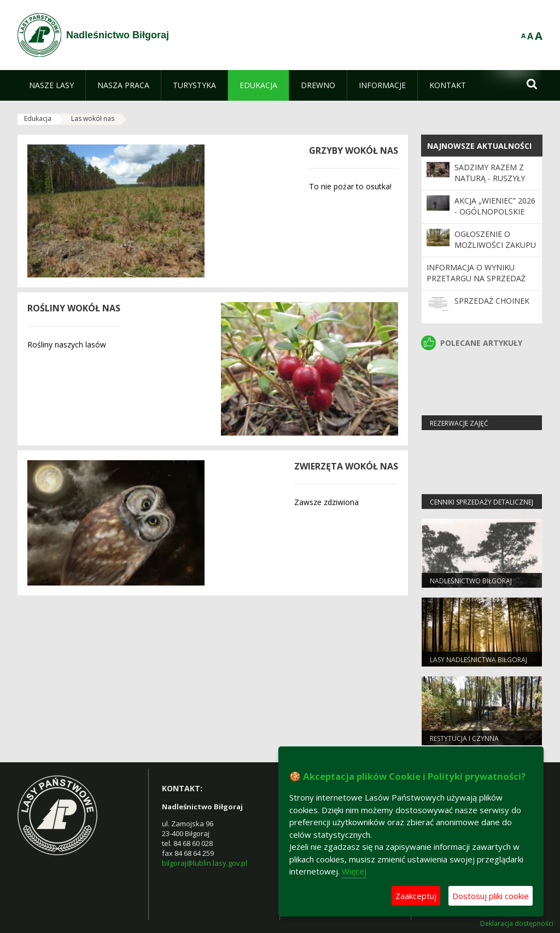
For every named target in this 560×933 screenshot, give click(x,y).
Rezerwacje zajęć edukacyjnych (459, 428)
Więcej (354, 871)
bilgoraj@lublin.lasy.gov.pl (205, 863)
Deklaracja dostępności (517, 924)
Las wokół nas (93, 118)
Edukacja (38, 118)
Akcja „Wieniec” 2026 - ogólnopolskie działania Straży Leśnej (495, 217)
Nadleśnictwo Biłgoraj (471, 581)
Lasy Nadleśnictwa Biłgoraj (479, 660)
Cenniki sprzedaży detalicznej (482, 502)
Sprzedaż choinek (492, 301)
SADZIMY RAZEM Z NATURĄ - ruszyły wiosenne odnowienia (490, 184)
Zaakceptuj (416, 896)
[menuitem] (51, 85)
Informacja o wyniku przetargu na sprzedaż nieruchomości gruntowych (476, 284)
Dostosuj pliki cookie (491, 896)
